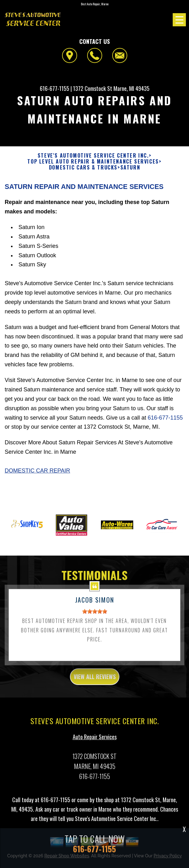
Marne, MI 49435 (131, 88)
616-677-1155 (55, 88)
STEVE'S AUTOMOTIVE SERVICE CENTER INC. (93, 156)
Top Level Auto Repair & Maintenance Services (93, 162)
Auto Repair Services (95, 740)
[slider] (95, 615)
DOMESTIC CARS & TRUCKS (83, 167)
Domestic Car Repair (37, 475)
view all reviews (95, 680)
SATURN (130, 167)
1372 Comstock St (93, 88)
